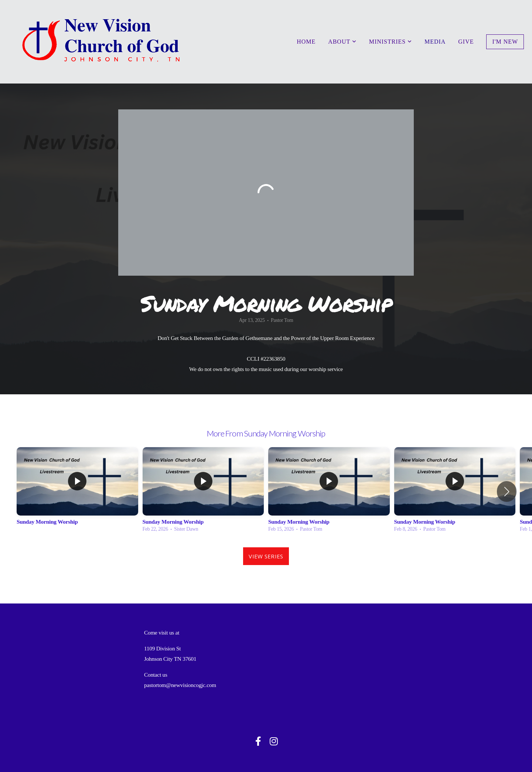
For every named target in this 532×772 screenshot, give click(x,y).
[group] (77, 492)
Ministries (391, 42)
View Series (266, 556)
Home (306, 42)
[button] (507, 492)
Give (466, 42)
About (342, 42)
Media (435, 42)
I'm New (505, 42)
